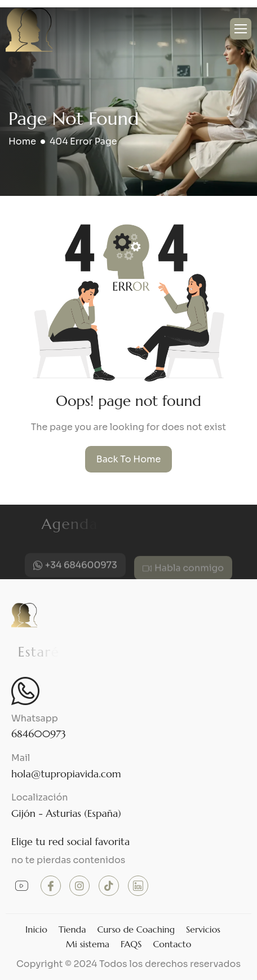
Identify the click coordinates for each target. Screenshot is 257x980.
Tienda (72, 929)
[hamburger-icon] (241, 29)
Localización (40, 797)
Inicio (36, 929)
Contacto (172, 944)
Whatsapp (35, 718)
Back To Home (129, 459)
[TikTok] (109, 886)
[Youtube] (21, 886)
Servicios (203, 929)
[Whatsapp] (25, 691)
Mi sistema (88, 944)
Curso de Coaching (136, 929)
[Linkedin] (138, 886)
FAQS (131, 944)
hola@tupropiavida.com (66, 774)
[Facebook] (51, 886)
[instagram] (79, 886)
